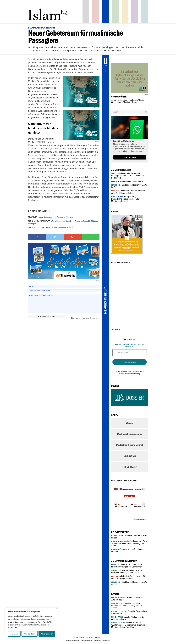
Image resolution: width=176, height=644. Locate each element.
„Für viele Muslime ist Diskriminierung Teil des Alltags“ (127, 606)
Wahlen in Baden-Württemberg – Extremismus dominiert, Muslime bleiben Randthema (128, 625)
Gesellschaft (115, 12)
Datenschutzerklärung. (132, 374)
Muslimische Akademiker (130, 434)
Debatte (145, 12)
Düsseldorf (123, 100)
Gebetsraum (117, 102)
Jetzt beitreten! (130, 157)
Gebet (141, 100)
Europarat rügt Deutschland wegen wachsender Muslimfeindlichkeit (125, 199)
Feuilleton (135, 12)
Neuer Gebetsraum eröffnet (51, 228)
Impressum (76, 641)
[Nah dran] (57, 609)
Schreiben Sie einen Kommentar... (65, 303)
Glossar (129, 423)
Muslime (127, 102)
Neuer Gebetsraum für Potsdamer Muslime (50, 217)
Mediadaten (97, 641)
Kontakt (69, 641)
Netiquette (93, 318)
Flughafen (133, 100)
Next (143, 504)
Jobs (82, 641)
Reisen (134, 102)
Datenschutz (106, 641)
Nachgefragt (129, 456)
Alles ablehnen (29, 634)
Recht (125, 12)
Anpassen (14, 634)
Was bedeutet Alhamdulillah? (127, 181)
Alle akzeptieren (47, 634)
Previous (115, 504)
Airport (114, 100)
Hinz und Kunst (130, 467)
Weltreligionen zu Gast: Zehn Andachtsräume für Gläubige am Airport (63, 222)
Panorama (105, 12)
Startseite (86, 12)
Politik (96, 12)
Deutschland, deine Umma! (130, 445)
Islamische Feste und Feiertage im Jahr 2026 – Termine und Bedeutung (128, 176)
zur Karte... (116, 329)
